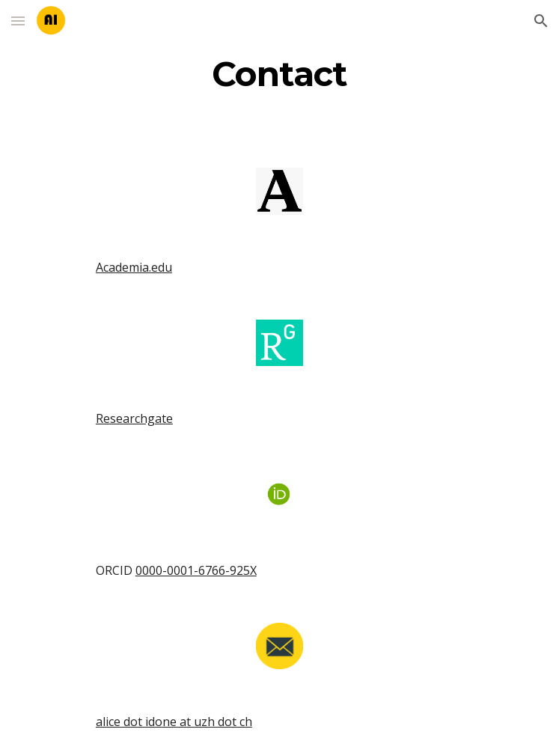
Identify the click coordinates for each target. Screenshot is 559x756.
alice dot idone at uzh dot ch (174, 722)
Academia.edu (134, 267)
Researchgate (134, 418)
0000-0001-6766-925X (196, 570)
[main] (279, 74)
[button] (18, 21)
